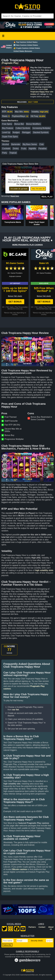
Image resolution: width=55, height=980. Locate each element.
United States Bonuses (23, 51)
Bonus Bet (19, 124)
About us (51, 928)
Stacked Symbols (41, 132)
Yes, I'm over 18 (38, 189)
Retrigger (26, 132)
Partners (32, 927)
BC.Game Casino (15, 263)
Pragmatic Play (10, 63)
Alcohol (5, 144)
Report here (15, 196)
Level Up (6, 132)
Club (42, 144)
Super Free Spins (10, 137)
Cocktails (6, 149)
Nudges (16, 132)
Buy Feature (8, 128)
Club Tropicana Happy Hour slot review (42, 92)
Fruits (24, 149)
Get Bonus (15, 302)
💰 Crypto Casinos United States (27, 48)
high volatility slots (44, 570)
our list (15, 710)
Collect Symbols (23, 128)
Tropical (13, 153)
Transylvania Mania (13, 222)
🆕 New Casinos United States (26, 45)
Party (5, 153)
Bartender (16, 144)
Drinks (16, 149)
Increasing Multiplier (41, 128)
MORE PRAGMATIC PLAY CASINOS (27, 245)
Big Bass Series (30, 144)
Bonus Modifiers (33, 124)
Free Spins (7, 124)
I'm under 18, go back (19, 189)
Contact (42, 927)
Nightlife (32, 149)
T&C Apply (10, 307)
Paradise (43, 149)
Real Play (47, 197)
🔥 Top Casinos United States (25, 42)
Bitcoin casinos (20, 869)
